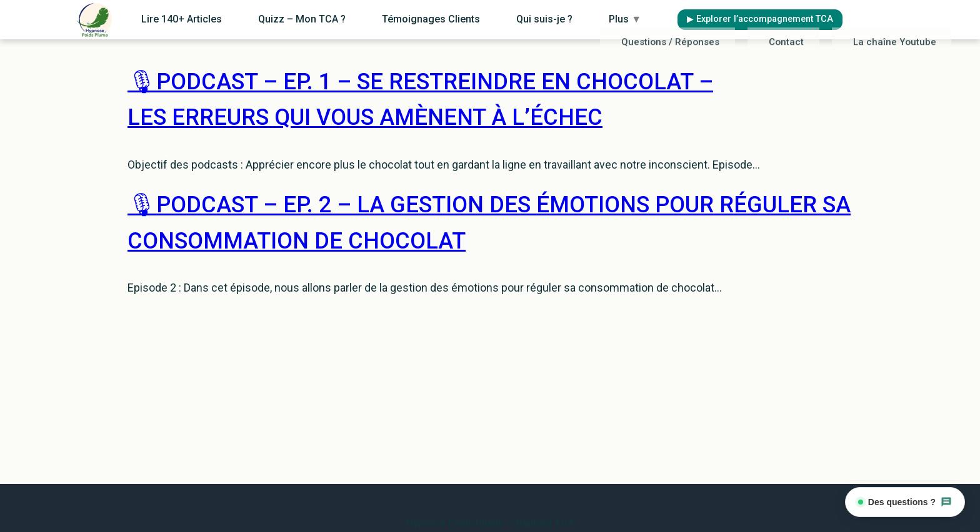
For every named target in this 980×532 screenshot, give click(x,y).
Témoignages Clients (493, 18)
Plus (652, 18)
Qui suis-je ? (589, 18)
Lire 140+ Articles (279, 18)
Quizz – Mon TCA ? (382, 18)
